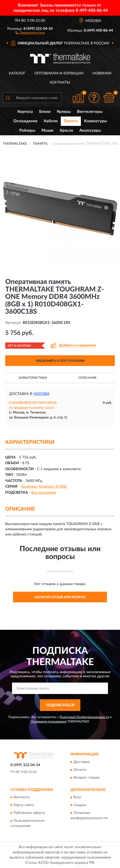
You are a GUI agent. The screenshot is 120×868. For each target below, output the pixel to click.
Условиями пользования (49, 721)
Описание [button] (88, 378)
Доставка (82, 762)
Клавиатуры (95, 121)
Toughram (29, 487)
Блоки (45, 112)
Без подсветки (44, 493)
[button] (30, 32)
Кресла (66, 130)
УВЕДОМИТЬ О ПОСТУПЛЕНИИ (60, 361)
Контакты (60, 83)
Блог (78, 797)
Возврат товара (87, 778)
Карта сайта (24, 805)
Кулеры (64, 112)
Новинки (102, 73)
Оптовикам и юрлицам (59, 73)
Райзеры (27, 130)
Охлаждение (25, 121)
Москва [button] (42, 394)
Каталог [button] (17, 73)
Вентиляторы (90, 112)
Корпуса (25, 112)
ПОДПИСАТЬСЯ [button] (60, 705)
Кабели (51, 121)
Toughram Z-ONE (53, 487)
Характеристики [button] (33, 378)
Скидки (80, 805)
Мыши (47, 130)
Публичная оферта (29, 813)
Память (71, 121)
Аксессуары (90, 130)
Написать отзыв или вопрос (60, 597)
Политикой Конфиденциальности (84, 717)
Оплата (80, 770)
